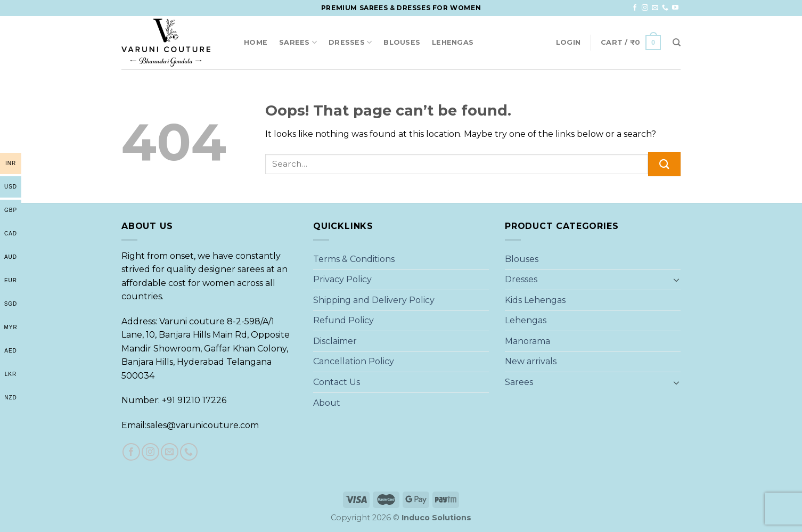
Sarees (298, 42)
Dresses (350, 42)
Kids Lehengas (535, 300)
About (327, 403)
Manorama (527, 341)
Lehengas (453, 42)
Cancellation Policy (354, 361)
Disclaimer (335, 341)
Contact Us (337, 382)
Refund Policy (343, 320)
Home (256, 42)
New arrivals (531, 361)
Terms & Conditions (354, 259)
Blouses (402, 42)
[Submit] (664, 164)
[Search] (677, 43)
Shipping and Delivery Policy (374, 300)
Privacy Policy (342, 279)
